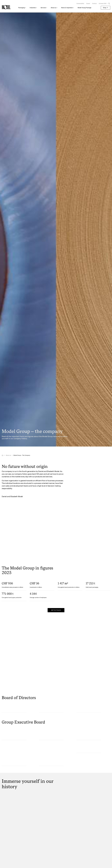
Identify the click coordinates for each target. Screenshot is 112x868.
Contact (94, 3)
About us (54, 8)
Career (88, 3)
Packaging (21, 8)
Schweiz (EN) (103, 3)
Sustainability (80, 3)
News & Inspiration (67, 8)
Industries (33, 8)
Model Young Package (84, 8)
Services (43, 8)
